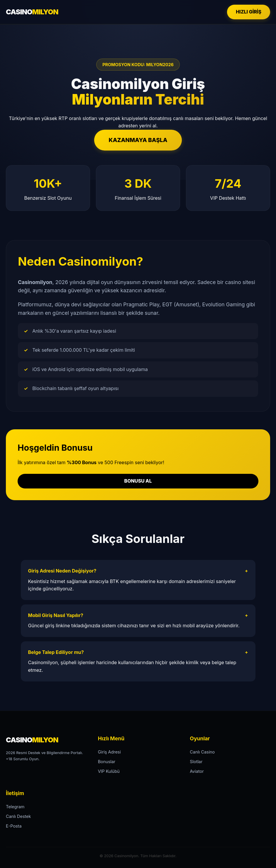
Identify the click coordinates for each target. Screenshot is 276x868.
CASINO (32, 12)
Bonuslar (107, 762)
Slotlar (196, 762)
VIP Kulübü (109, 771)
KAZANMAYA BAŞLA (138, 140)
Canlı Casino (202, 752)
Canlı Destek (18, 816)
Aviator (197, 771)
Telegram (15, 807)
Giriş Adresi (109, 752)
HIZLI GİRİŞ (249, 12)
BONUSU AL (138, 481)
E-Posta (14, 826)
